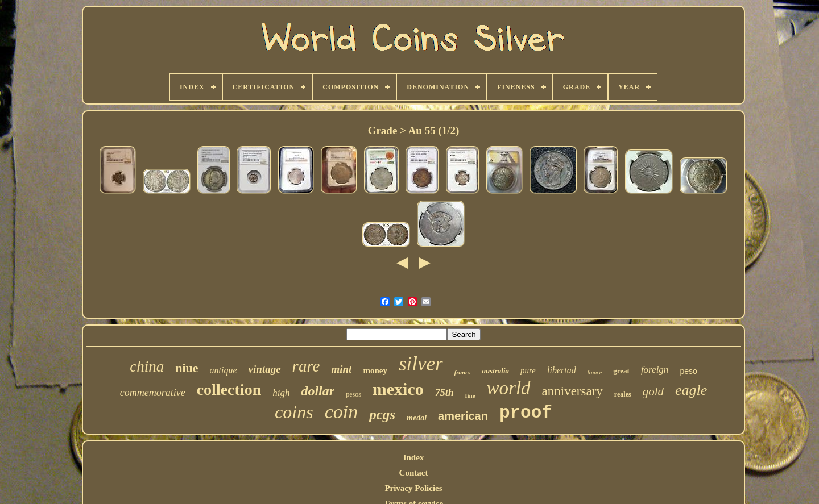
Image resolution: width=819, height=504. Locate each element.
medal (417, 418)
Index (414, 457)
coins (294, 412)
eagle (691, 390)
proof (526, 413)
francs (463, 372)
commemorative (153, 393)
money (375, 370)
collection (229, 390)
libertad (562, 370)
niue (187, 368)
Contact (414, 473)
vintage (265, 369)
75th (444, 393)
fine (470, 395)
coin (342, 412)
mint (341, 369)
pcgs (382, 415)
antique (224, 370)
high (281, 393)
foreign (655, 370)
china (147, 366)
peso (688, 371)
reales (623, 394)
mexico (398, 389)
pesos (353, 394)
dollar (318, 391)
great (621, 371)
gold (653, 391)
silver (421, 364)
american (463, 416)
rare (306, 366)
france (595, 372)
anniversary (572, 391)
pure (528, 370)
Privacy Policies (413, 488)
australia (495, 371)
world (509, 388)
